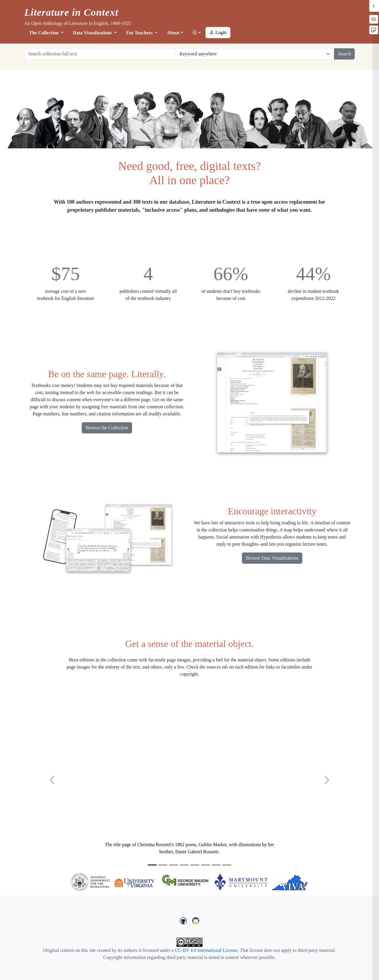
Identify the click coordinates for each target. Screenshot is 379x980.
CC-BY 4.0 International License (206, 950)
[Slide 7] (216, 865)
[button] (197, 33)
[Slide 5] (195, 865)
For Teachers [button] (140, 33)
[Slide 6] (205, 865)
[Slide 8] (227, 865)
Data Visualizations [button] (93, 33)
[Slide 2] (163, 865)
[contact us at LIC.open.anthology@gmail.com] (196, 920)
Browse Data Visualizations (272, 558)
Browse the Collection (107, 428)
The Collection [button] (44, 33)
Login (218, 32)
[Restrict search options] (255, 54)
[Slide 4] (184, 865)
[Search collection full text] (100, 54)
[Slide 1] (152, 865)
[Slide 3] (174, 865)
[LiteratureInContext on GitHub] (184, 920)
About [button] (173, 33)
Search (344, 54)
